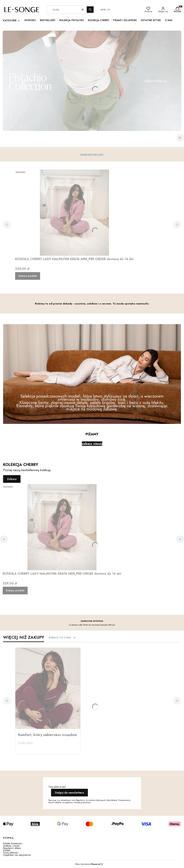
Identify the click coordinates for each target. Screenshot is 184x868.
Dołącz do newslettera (69, 793)
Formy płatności (11, 853)
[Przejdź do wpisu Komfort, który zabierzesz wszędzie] (48, 688)
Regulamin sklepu (12, 848)
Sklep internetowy (88, 864)
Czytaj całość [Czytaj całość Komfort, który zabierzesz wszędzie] (26, 743)
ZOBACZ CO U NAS (62, 638)
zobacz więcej (92, 444)
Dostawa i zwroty (11, 846)
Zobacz (12, 479)
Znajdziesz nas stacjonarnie (17, 855)
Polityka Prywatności (13, 844)
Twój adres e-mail (57, 787)
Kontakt (7, 850)
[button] (90, 10)
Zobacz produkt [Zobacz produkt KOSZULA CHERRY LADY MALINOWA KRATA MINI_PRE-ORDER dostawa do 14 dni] (28, 276)
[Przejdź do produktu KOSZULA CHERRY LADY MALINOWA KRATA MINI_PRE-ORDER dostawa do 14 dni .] (74, 213)
